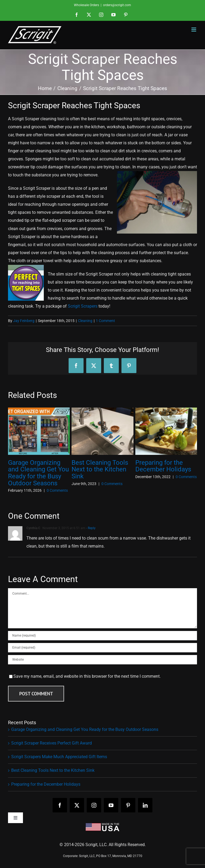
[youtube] (111, 805)
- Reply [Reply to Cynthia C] (90, 528)
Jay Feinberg (24, 321)
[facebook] (60, 805)
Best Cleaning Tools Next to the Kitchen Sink (100, 470)
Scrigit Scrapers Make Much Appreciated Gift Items (59, 757)
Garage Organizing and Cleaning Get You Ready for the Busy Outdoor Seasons (38, 473)
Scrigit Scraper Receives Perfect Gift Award (52, 743)
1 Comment (105, 321)
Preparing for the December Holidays (163, 466)
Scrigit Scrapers (83, 306)
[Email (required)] (102, 648)
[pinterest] (128, 805)
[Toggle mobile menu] (194, 30)
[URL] (102, 660)
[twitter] (77, 805)
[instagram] (94, 805)
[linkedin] (145, 805)
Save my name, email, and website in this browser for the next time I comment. (87, 676)
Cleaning (85, 321)
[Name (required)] (102, 636)
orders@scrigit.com (117, 5)
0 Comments (57, 490)
